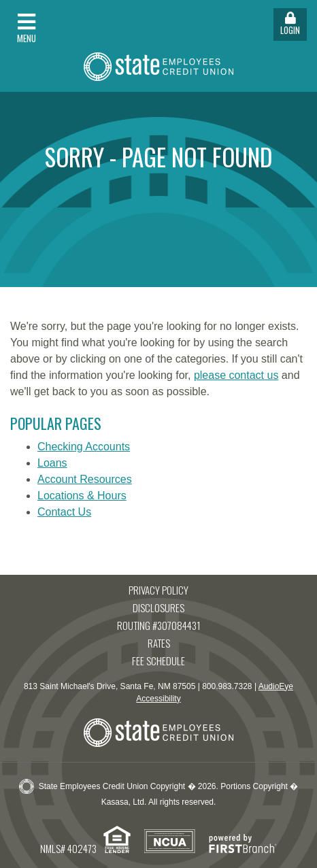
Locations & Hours (82, 496)
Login (290, 24)
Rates (159, 643)
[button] (79, 24)
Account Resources (85, 479)
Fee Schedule (158, 661)
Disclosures (158, 607)
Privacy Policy (158, 590)
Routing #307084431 (159, 625)
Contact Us (64, 512)
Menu (27, 28)
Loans (52, 463)
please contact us (236, 375)
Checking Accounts (84, 447)
